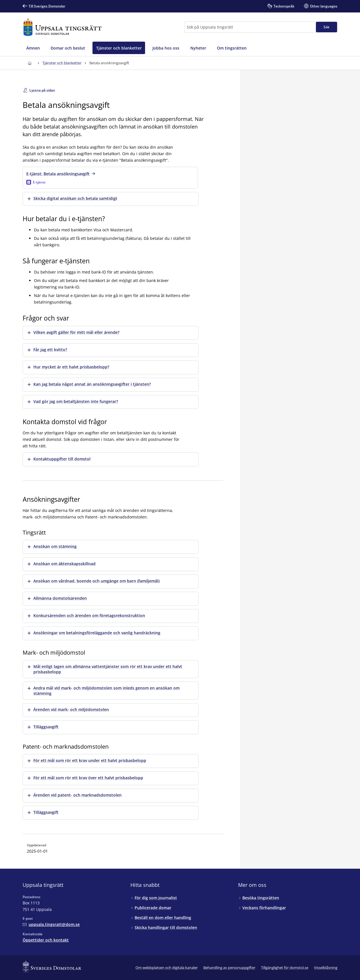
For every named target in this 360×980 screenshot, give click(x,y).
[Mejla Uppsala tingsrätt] (51, 924)
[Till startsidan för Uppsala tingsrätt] (62, 27)
